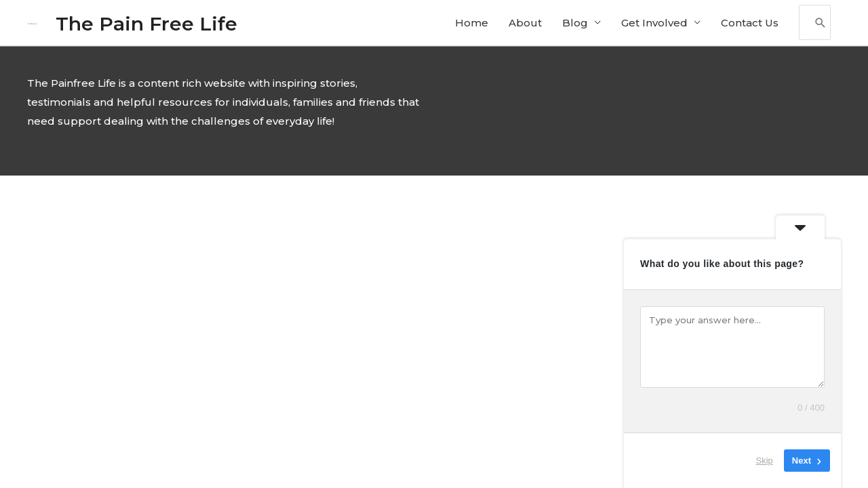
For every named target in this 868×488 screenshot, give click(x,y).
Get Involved (654, 24)
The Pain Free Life (148, 24)
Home (472, 24)
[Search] (821, 24)
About (525, 24)
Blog (575, 24)
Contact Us (750, 24)
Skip (765, 461)
